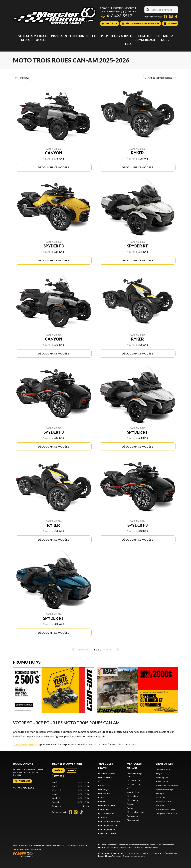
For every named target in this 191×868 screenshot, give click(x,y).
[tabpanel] (71, 794)
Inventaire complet (107, 774)
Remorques (104, 809)
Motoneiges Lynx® (107, 829)
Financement (59, 36)
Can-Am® (103, 817)
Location (77, 36)
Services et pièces (127, 40)
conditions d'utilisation (111, 856)
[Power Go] (50, 855)
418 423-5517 (116, 16)
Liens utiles (164, 764)
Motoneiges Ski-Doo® (108, 825)
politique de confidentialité (163, 853)
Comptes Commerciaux (167, 813)
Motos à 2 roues (134, 784)
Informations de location (167, 785)
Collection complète (107, 833)
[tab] (58, 770)
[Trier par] (160, 78)
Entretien (160, 805)
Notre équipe (162, 778)
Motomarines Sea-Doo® (109, 821)
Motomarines (104, 793)
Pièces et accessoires (166, 809)
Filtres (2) (22, 78)
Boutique (93, 36)
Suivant (112, 649)
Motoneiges (104, 789)
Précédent (81, 649)
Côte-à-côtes (104, 785)
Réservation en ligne (165, 789)
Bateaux (102, 797)
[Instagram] (171, 17)
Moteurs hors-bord (107, 805)
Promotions (111, 36)
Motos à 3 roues (105, 778)
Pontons (102, 801)
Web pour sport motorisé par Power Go (70, 845)
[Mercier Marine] (55, 16)
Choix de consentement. (134, 856)
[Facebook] (166, 17)
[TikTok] (176, 17)
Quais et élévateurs (107, 813)
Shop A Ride (36, 849)
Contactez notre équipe (26, 744)
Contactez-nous (163, 770)
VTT (100, 781)
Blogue (159, 774)
